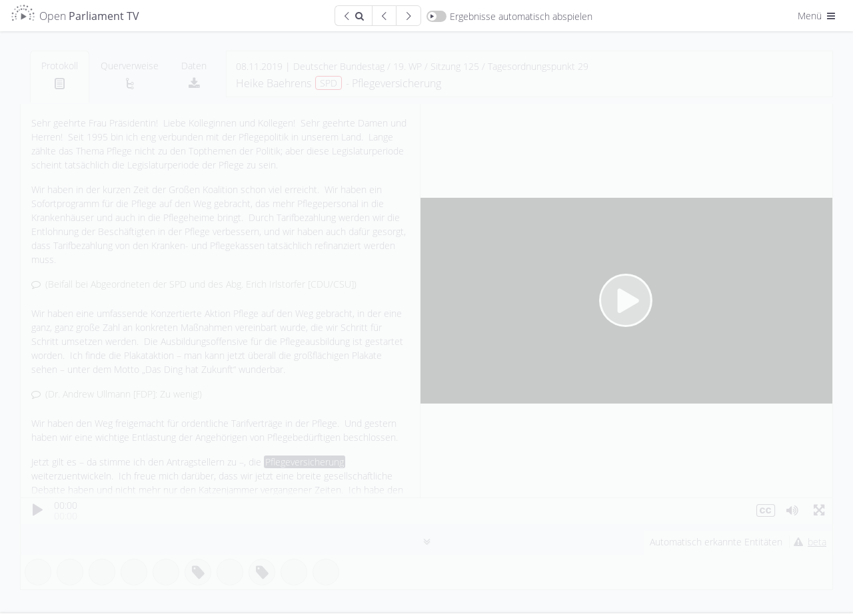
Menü (818, 16)
